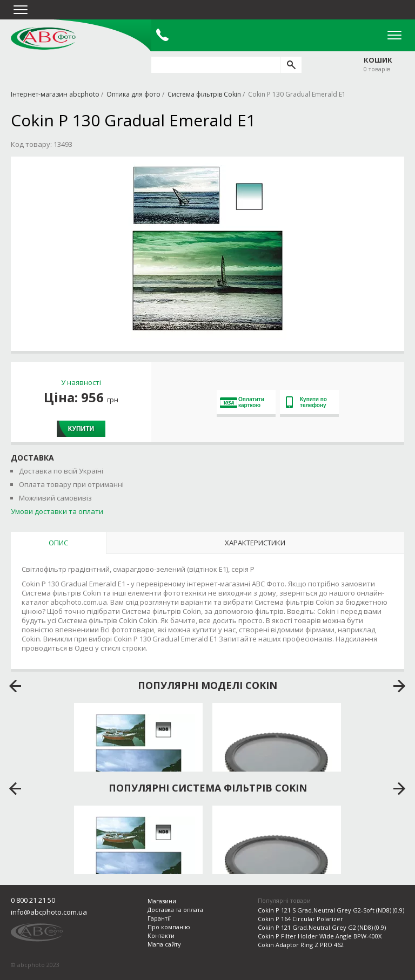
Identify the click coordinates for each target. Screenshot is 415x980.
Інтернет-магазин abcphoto (55, 94)
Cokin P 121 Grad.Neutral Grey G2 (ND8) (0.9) (322, 927)
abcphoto (43, 38)
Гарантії (159, 918)
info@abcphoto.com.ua (49, 912)
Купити (81, 429)
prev (15, 686)
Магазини (162, 901)
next (400, 686)
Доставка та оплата (175, 910)
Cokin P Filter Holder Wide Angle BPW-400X (320, 936)
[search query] (216, 65)
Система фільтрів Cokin (204, 94)
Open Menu (394, 35)
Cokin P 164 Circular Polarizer (300, 919)
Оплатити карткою (242, 402)
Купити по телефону (306, 402)
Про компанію (169, 927)
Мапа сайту (164, 944)
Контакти (161, 935)
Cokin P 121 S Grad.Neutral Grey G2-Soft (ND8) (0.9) (331, 910)
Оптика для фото (133, 94)
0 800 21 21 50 (33, 900)
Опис (58, 543)
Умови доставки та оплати (57, 511)
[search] (291, 65)
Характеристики (255, 543)
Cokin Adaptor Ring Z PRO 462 (301, 945)
